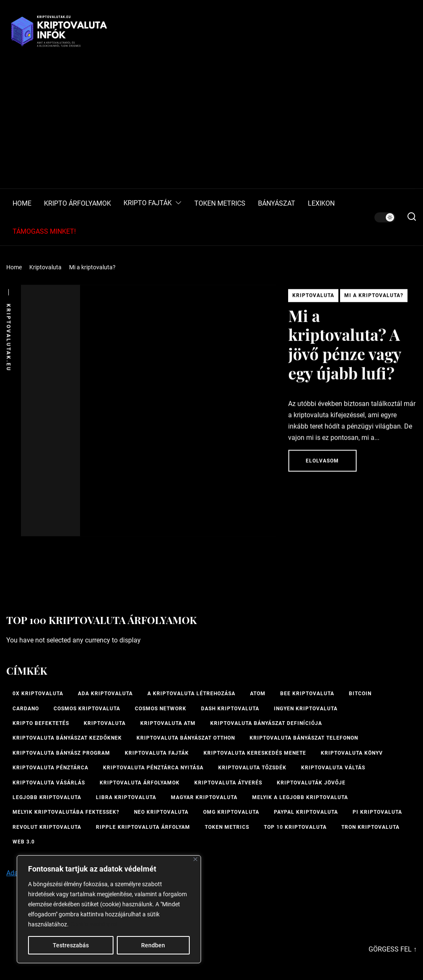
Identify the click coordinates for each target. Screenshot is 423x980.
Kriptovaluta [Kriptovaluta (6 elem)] (105, 723)
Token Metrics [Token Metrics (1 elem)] (227, 827)
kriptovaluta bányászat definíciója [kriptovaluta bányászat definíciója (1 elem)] (266, 723)
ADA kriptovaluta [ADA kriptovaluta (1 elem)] (105, 694)
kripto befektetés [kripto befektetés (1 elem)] (41, 723)
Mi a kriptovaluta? (374, 298)
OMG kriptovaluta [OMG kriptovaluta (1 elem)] (231, 812)
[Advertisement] (211, 126)
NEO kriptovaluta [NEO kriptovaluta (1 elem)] (161, 812)
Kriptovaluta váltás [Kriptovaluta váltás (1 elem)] (333, 768)
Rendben (153, 945)
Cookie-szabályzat (94, 924)
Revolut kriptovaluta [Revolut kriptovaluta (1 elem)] (47, 827)
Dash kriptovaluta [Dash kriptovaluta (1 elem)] (230, 709)
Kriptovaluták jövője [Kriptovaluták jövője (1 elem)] (311, 783)
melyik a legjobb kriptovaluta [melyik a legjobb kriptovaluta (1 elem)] (300, 797)
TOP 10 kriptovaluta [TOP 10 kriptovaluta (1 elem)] (295, 827)
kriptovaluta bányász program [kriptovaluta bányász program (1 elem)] (61, 753)
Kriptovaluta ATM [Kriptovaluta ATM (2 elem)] (168, 723)
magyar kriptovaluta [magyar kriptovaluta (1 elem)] (204, 797)
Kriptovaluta (313, 298)
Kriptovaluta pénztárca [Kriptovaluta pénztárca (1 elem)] (50, 768)
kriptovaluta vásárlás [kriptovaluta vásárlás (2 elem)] (49, 783)
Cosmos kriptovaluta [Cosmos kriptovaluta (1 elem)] (87, 709)
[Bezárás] (195, 859)
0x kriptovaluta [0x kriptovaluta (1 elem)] (38, 694)
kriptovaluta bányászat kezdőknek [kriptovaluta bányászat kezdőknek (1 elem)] (67, 738)
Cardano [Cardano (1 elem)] (26, 709)
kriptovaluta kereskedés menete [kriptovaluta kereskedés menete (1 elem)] (255, 753)
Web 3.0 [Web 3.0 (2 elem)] (24, 842)
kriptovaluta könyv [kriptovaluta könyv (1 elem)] (352, 753)
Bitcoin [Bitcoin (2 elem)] (360, 694)
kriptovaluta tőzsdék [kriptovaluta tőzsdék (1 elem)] (252, 768)
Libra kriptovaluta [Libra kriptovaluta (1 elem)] (126, 797)
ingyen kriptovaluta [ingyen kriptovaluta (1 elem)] (306, 709)
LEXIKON (321, 204)
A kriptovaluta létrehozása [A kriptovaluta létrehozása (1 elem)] (191, 694)
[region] (109, 909)
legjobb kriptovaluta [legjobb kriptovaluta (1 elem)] (47, 797)
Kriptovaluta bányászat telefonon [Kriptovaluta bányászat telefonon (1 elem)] (304, 738)
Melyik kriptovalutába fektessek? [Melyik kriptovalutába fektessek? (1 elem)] (66, 812)
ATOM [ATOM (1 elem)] (258, 694)
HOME (22, 204)
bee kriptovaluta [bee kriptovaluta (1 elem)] (307, 694)
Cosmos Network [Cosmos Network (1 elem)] (161, 709)
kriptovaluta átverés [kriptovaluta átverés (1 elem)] (228, 783)
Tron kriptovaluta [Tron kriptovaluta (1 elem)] (370, 827)
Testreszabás (71, 945)
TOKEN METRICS (220, 204)
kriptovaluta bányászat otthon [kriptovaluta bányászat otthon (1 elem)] (186, 738)
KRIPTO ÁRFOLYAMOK (77, 204)
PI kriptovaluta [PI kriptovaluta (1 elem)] (377, 812)
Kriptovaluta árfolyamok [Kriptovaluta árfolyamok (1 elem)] (140, 783)
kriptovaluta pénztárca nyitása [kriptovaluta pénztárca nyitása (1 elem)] (153, 768)
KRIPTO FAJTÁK (153, 203)
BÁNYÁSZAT (277, 204)
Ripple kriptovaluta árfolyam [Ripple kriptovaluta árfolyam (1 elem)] (143, 827)
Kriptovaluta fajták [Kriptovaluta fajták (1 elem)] (157, 753)
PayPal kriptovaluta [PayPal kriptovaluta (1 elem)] (306, 812)
